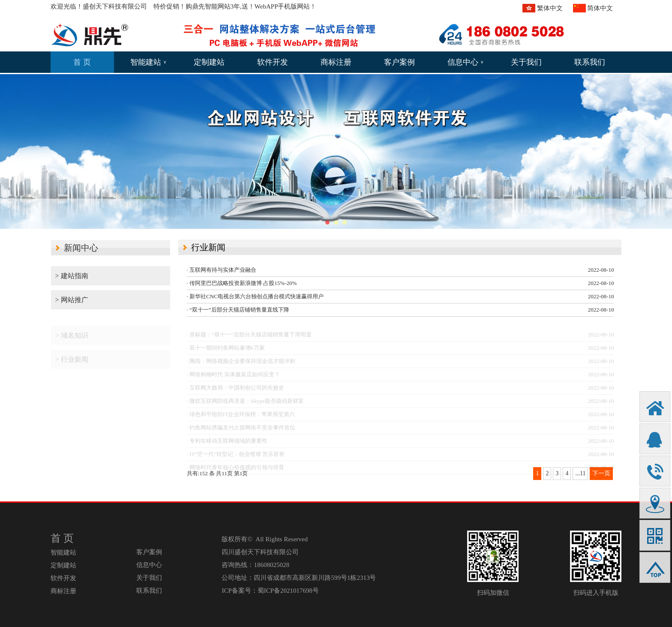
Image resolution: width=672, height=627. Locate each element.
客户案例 (399, 62)
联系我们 (590, 62)
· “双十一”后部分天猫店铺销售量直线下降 (238, 310)
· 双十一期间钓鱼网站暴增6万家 (226, 351)
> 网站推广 (72, 300)
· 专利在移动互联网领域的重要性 (227, 444)
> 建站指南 (72, 276)
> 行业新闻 (72, 362)
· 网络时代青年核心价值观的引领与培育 (236, 470)
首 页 (82, 62)
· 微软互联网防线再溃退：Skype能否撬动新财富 (245, 404)
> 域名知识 (72, 338)
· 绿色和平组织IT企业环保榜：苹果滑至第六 (241, 417)
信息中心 (465, 62)
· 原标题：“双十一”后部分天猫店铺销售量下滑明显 (249, 337)
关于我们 (526, 62)
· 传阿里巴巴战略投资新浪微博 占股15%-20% (242, 283)
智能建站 (148, 62)
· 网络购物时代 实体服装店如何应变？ (234, 377)
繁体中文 (550, 8)
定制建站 (209, 62)
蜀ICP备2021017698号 (288, 591)
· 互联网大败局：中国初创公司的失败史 (236, 391)
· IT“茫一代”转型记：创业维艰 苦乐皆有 (236, 457)
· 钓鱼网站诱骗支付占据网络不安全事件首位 (241, 430)
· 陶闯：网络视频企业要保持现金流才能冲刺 (241, 364)
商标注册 (336, 62)
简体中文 (600, 8)
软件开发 (273, 62)
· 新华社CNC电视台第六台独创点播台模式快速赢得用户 (255, 296)
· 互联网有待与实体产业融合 (222, 270)
